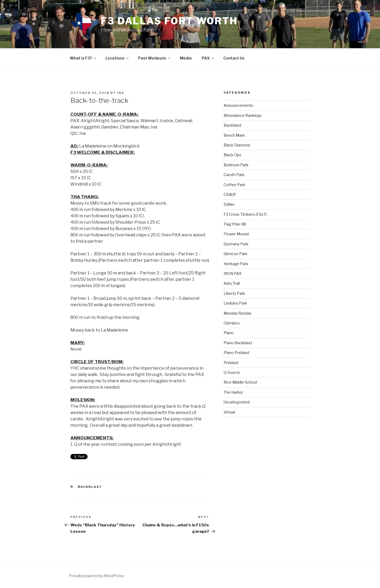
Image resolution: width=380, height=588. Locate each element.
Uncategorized (237, 402)
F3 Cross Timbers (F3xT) (245, 214)
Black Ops (232, 155)
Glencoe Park (236, 254)
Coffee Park (234, 185)
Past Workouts (155, 58)
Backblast (90, 487)
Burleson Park (236, 165)
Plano (229, 333)
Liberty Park (234, 293)
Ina (121, 93)
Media (186, 58)
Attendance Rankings (243, 115)
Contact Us (234, 58)
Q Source (232, 372)
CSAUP (230, 194)
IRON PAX (233, 274)
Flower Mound (236, 234)
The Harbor (233, 392)
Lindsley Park (235, 303)
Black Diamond (237, 145)
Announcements (238, 105)
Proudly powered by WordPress (96, 576)
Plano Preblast (237, 353)
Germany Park (236, 244)
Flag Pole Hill (235, 224)
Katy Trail (232, 283)
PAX (208, 58)
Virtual (229, 412)
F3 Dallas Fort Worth (169, 21)
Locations (117, 58)
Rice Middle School (240, 382)
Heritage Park (236, 264)
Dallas (229, 204)
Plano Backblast (238, 343)
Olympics (232, 323)
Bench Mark (234, 135)
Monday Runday (237, 313)
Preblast (231, 363)
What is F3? (83, 58)
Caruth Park (234, 175)
